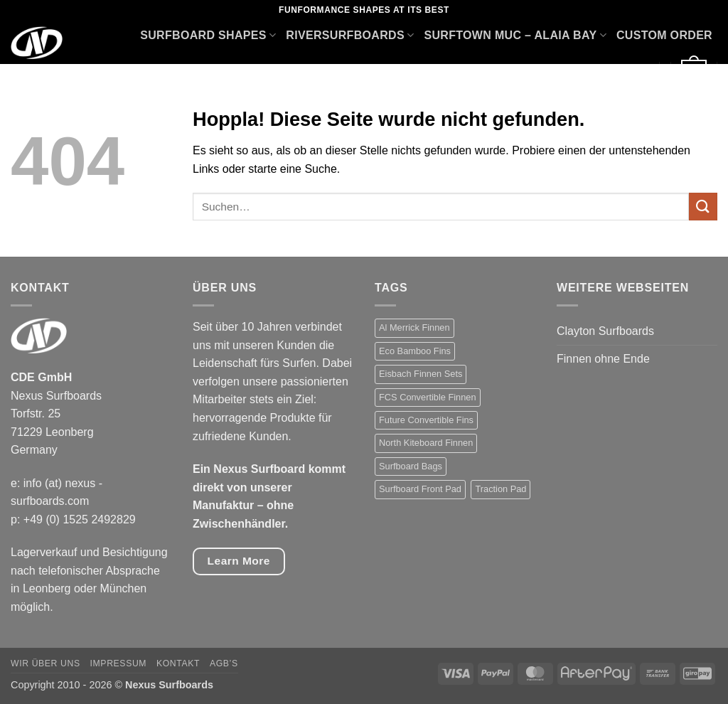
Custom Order (664, 35)
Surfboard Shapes (208, 35)
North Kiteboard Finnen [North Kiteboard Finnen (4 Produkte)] (426, 443)
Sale (633, 72)
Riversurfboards (350, 35)
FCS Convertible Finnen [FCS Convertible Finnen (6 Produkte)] (428, 397)
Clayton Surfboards (605, 331)
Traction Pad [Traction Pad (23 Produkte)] (500, 489)
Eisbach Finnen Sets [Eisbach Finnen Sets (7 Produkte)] (421, 374)
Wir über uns (45, 663)
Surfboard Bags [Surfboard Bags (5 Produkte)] (411, 466)
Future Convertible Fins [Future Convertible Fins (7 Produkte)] (426, 420)
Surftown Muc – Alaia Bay (515, 35)
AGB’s (224, 663)
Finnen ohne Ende (603, 359)
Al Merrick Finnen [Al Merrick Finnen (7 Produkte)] (414, 327)
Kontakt (178, 663)
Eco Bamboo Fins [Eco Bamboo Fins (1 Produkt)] (415, 351)
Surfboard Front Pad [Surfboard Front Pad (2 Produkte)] (420, 489)
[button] (694, 72)
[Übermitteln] (703, 207)
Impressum (119, 663)
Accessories (560, 72)
